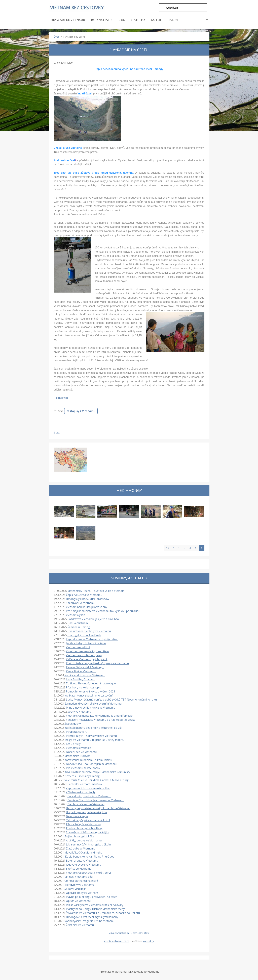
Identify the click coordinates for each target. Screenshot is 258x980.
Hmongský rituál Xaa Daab (84, 635)
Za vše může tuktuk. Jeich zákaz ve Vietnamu (96, 800)
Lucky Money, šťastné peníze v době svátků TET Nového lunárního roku (111, 699)
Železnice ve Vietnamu (80, 925)
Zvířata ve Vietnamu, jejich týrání (87, 659)
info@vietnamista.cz (117, 941)
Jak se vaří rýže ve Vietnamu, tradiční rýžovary (95, 905)
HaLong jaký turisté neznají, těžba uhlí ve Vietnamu (98, 808)
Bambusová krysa (77, 816)
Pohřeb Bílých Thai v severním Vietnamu (92, 735)
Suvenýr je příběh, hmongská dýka (88, 832)
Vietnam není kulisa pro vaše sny (87, 607)
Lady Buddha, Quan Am (81, 679)
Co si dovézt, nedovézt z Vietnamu (89, 796)
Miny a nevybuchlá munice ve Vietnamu (91, 707)
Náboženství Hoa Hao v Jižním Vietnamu (92, 764)
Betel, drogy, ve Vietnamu (82, 860)
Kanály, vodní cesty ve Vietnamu (85, 675)
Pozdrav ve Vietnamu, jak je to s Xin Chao (93, 619)
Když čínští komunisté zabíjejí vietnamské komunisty (97, 772)
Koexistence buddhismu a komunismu (89, 760)
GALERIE (156, 20)
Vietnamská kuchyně (77, 756)
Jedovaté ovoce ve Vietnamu (84, 864)
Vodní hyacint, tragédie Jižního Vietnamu (90, 921)
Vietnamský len (76, 615)
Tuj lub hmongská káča (79, 836)
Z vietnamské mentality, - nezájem (88, 651)
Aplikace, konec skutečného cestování (89, 695)
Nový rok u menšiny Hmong (82, 776)
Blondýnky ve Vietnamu (79, 884)
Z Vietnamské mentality (81, 792)
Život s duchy (73, 723)
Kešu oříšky (74, 743)
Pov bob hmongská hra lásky (84, 828)
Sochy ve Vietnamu (80, 711)
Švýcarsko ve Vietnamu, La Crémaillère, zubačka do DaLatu (103, 913)
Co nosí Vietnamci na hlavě (81, 880)
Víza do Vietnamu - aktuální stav (129, 933)
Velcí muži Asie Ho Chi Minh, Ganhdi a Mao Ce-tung (97, 780)
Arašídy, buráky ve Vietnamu (84, 840)
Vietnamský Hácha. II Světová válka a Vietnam (96, 590)
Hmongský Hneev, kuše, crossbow (87, 599)
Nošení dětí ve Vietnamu (81, 752)
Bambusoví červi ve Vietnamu (86, 804)
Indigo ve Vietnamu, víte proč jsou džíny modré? (95, 739)
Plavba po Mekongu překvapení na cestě (92, 896)
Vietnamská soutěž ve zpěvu (84, 655)
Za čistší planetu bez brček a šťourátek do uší (93, 727)
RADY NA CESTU (101, 21)
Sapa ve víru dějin (75, 888)
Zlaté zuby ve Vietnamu (81, 848)
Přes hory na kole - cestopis (83, 687)
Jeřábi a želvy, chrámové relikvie (86, 643)
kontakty (148, 941)
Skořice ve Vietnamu (79, 868)
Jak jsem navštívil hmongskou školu (88, 844)
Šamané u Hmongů (79, 627)
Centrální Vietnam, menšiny (85, 784)
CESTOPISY (138, 21)
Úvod (57, 36)
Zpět (57, 432)
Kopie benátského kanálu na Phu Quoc (90, 856)
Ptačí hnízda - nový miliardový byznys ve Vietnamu (98, 663)
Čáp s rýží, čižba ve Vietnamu (84, 595)
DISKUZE (173, 20)
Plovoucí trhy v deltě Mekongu (85, 667)
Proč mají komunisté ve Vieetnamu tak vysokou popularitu (103, 611)
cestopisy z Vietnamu (81, 411)
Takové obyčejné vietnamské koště (88, 820)
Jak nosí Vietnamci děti (79, 876)
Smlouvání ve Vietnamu (81, 603)
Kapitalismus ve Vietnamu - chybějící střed (92, 639)
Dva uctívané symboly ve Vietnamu (89, 631)
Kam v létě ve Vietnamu (81, 671)
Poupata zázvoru (77, 731)
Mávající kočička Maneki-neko (83, 852)
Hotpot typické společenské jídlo (86, 812)
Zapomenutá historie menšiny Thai (88, 788)
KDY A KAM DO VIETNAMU (68, 21)
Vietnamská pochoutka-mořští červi (89, 872)
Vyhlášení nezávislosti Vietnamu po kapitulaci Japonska (101, 719)
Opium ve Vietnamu (78, 900)
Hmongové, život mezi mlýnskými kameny (92, 917)
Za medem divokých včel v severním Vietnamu (93, 703)
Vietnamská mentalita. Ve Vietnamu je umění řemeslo (99, 715)
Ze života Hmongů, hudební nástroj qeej (91, 683)
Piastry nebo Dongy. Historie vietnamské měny (96, 909)
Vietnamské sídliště (78, 647)
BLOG (121, 20)
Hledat (161, 8)
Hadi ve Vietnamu (78, 623)
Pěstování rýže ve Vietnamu (83, 824)
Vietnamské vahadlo (79, 747)
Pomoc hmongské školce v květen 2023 (90, 691)
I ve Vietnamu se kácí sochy (83, 768)
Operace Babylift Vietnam (82, 892)
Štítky (58, 411)
